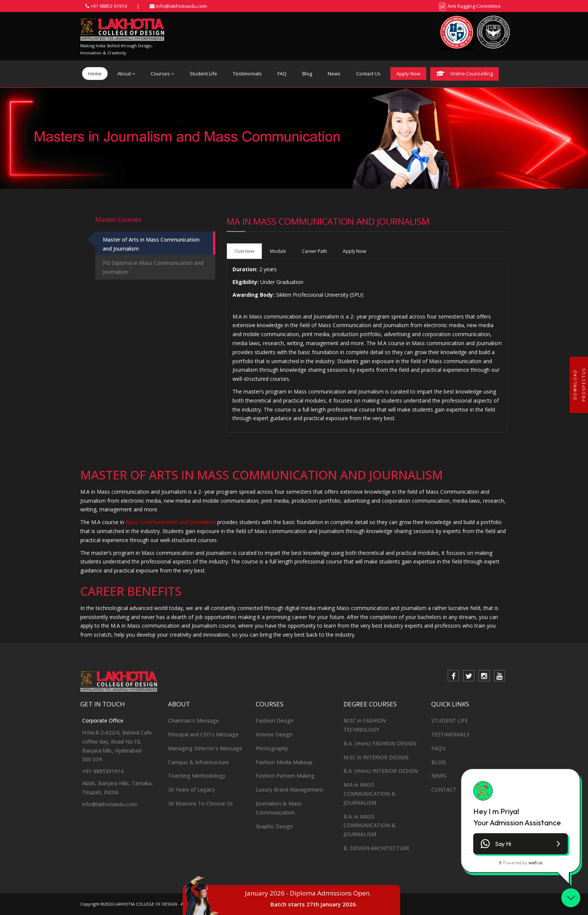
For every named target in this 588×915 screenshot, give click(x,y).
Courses (162, 74)
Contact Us (368, 74)
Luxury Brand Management (289, 790)
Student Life (203, 74)
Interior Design (274, 734)
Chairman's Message (193, 720)
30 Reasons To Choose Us (200, 803)
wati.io (535, 863)
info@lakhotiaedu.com (109, 804)
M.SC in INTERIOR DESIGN (376, 757)
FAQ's (438, 748)
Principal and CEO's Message (203, 734)
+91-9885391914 (103, 771)
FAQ (282, 74)
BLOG (439, 762)
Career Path (314, 251)
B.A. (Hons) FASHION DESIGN (380, 743)
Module (278, 251)
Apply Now (408, 74)
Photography (272, 748)
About (126, 74)
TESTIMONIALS (450, 734)
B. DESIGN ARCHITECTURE (376, 848)
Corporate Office (103, 720)
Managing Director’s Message (205, 748)
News (334, 74)
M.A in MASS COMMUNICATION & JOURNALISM (370, 794)
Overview (244, 251)
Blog (307, 74)
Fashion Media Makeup (284, 762)
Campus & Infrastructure (198, 762)
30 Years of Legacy (191, 790)
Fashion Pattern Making (285, 776)
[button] (520, 844)
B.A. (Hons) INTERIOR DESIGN (381, 771)
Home (95, 74)
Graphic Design (274, 826)
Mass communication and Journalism (171, 522)
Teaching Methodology (197, 776)
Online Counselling (464, 74)
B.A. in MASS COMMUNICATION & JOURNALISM (370, 826)
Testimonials (247, 74)
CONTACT (444, 790)
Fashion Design (275, 720)
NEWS (439, 776)
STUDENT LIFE (450, 720)
